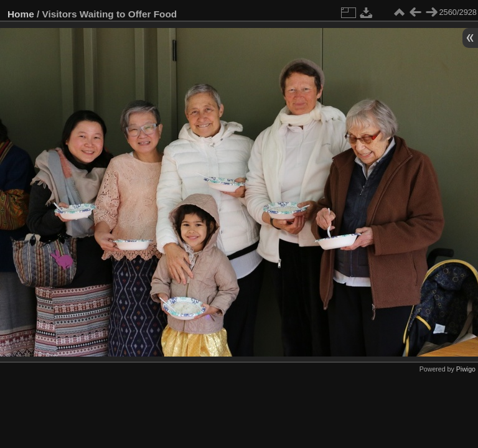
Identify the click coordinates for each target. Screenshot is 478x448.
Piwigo (466, 369)
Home (21, 14)
